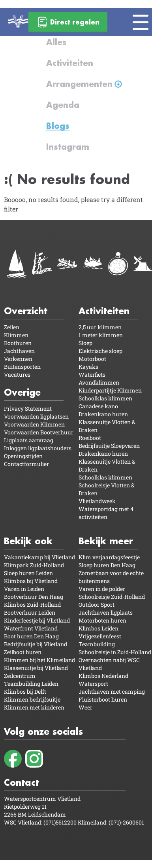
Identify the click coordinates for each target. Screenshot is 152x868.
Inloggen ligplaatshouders (38, 448)
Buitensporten (22, 367)
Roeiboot (90, 438)
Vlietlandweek (97, 501)
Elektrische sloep (100, 351)
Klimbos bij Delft (25, 692)
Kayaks (88, 367)
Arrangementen (79, 84)
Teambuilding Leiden (31, 684)
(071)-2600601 (126, 822)
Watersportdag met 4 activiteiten (106, 513)
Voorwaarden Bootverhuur (39, 432)
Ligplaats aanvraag (29, 440)
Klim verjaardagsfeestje (109, 557)
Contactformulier (26, 464)
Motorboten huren (102, 620)
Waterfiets (92, 375)
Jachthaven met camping (112, 692)
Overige (22, 392)
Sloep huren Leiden (28, 573)
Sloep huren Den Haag (107, 565)
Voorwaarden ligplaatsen (36, 416)
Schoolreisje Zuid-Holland (112, 597)
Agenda (63, 105)
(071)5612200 (61, 822)
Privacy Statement (28, 409)
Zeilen (12, 327)
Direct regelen (68, 22)
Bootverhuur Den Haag (34, 597)
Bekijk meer (106, 541)
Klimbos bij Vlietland (31, 581)
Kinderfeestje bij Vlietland (37, 620)
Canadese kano (98, 406)
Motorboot (92, 359)
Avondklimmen (99, 382)
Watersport (93, 684)
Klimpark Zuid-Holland (34, 565)
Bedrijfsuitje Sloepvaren (109, 446)
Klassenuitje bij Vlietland (36, 668)
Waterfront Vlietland (31, 628)
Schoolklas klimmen (105, 398)
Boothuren (18, 343)
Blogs (58, 126)
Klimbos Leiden (99, 628)
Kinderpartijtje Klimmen (110, 390)
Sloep (85, 343)
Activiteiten (70, 63)
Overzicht (26, 311)
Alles (56, 42)
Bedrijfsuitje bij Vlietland (36, 644)
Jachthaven (19, 351)
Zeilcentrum (20, 676)
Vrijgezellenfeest (100, 636)
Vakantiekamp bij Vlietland (39, 557)
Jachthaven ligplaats (106, 612)
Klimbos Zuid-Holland (32, 605)
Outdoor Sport (97, 605)
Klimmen (16, 335)
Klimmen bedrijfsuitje (32, 699)
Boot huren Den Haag (31, 636)
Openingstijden (23, 456)
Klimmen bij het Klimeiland (39, 660)
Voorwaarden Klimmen (34, 424)
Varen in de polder (102, 589)
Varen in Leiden (24, 589)
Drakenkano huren (103, 414)
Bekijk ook (28, 541)
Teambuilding (97, 644)
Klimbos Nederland (103, 676)
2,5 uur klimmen (100, 327)
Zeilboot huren (23, 652)
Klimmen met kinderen (34, 707)
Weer (85, 707)
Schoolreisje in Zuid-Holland (115, 652)
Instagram (68, 147)
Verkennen (18, 359)
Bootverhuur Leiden (30, 612)
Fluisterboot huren (103, 699)
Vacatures (17, 375)
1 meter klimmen (101, 335)
